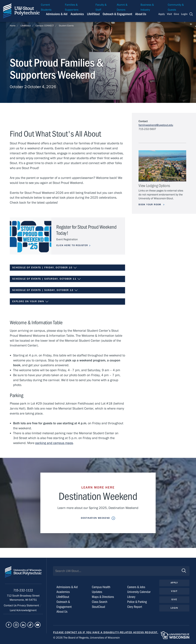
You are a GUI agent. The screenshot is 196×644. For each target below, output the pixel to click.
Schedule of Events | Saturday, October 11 (47, 279)
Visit (169, 14)
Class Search (100, 602)
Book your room (150, 205)
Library (131, 597)
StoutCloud (98, 607)
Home (13, 26)
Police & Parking (137, 602)
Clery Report (135, 607)
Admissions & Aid (67, 587)
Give (176, 14)
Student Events (66, 26)
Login (184, 14)
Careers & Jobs (136, 587)
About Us (141, 14)
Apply (162, 14)
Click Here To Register (72, 245)
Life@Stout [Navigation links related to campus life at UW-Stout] (93, 14)
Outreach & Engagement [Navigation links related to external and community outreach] (117, 14)
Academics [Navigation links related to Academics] (77, 14)
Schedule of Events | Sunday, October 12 (45, 290)
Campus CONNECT (45, 26)
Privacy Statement (28, 606)
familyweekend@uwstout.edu (156, 125)
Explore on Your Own (30, 302)
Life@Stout (26, 26)
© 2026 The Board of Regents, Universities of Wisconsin (86, 638)
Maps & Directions (103, 597)
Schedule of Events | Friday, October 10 (45, 268)
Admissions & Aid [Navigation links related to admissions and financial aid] (57, 14)
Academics (63, 592)
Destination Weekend (95, 518)
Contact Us (11, 606)
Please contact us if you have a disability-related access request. (106, 632)
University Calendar (139, 592)
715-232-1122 (23, 590)
